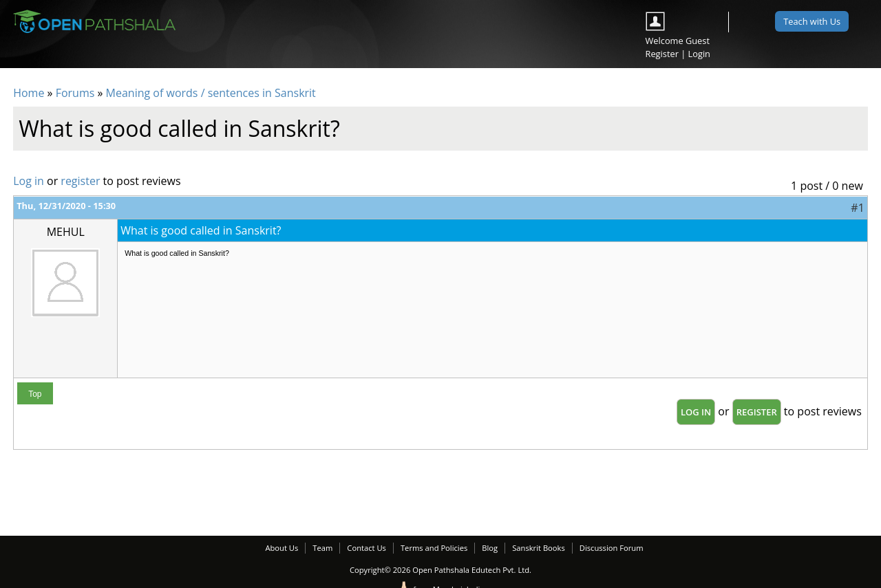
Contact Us (367, 548)
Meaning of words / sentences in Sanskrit (211, 93)
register (80, 181)
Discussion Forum (612, 548)
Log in (29, 181)
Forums (75, 93)
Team (322, 548)
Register (662, 54)
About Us (282, 548)
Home (29, 93)
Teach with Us (812, 21)
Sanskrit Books (539, 548)
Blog (490, 548)
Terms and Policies (434, 548)
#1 (857, 208)
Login (699, 54)
